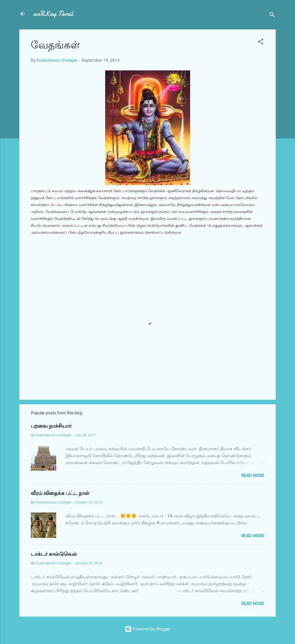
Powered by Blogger (148, 629)
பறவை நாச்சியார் (51, 426)
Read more (253, 476)
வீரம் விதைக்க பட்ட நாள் (60, 493)
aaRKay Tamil (53, 14)
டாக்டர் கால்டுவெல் (54, 554)
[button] (261, 43)
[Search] (272, 16)
